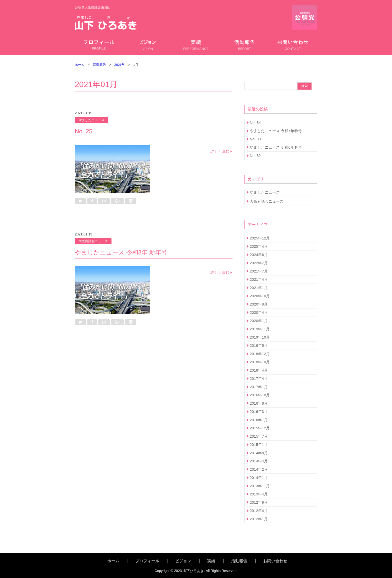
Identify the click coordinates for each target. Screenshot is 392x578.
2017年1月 (259, 387)
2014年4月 (259, 461)
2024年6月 (259, 255)
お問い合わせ (275, 561)
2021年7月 (259, 271)
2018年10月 (260, 362)
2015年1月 (259, 445)
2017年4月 (259, 378)
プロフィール (147, 561)
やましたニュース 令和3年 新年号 (121, 252)
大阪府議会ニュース (93, 241)
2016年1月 (259, 420)
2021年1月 (259, 288)
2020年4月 (259, 312)
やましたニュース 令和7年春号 (276, 131)
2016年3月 (259, 411)
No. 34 (255, 122)
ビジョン (183, 561)
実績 (211, 561)
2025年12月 (260, 238)
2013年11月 (260, 486)
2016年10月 (260, 395)
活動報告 (239, 561)
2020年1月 (259, 321)
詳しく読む (220, 151)
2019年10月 (260, 337)
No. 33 (255, 139)
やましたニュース (91, 120)
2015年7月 (259, 436)
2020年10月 (260, 296)
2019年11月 (260, 329)
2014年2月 (259, 469)
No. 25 (84, 131)
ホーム (113, 561)
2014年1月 (259, 478)
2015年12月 (260, 428)
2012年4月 (259, 511)
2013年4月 (259, 494)
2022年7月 (259, 263)
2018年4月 (259, 370)
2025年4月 (259, 246)
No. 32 (255, 156)
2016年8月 (259, 403)
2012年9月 (259, 502)
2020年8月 (259, 304)
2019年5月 (259, 345)
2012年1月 (259, 519)
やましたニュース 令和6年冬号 (276, 147)
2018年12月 (260, 354)
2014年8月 (259, 453)
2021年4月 (259, 279)
